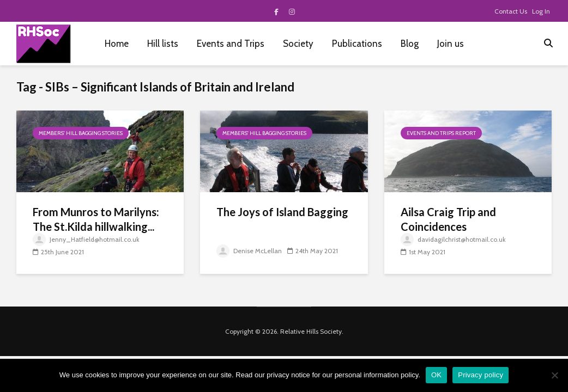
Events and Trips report (441, 133)
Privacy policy (481, 375)
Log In (541, 11)
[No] (554, 375)
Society (298, 44)
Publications (357, 44)
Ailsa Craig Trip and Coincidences (448, 219)
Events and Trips (231, 44)
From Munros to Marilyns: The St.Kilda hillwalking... (96, 219)
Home (117, 44)
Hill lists (163, 44)
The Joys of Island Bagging (282, 212)
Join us (451, 44)
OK (436, 375)
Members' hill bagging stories (81, 133)
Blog (410, 44)
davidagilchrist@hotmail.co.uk (453, 239)
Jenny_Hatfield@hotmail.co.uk (86, 239)
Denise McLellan (249, 251)
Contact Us (511, 11)
